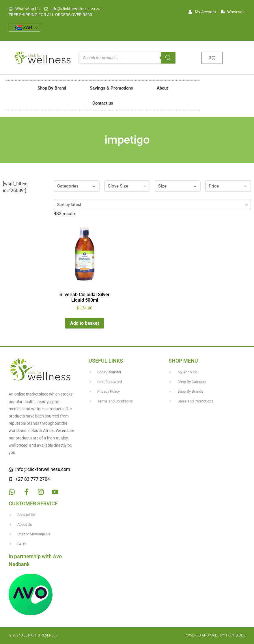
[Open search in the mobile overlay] (127, 58)
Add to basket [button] (85, 323)
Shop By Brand (52, 88)
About (162, 88)
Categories (77, 186)
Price (228, 186)
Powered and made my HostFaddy (215, 635)
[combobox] (152, 205)
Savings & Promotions (111, 88)
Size (178, 186)
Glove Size (127, 186)
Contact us (103, 103)
